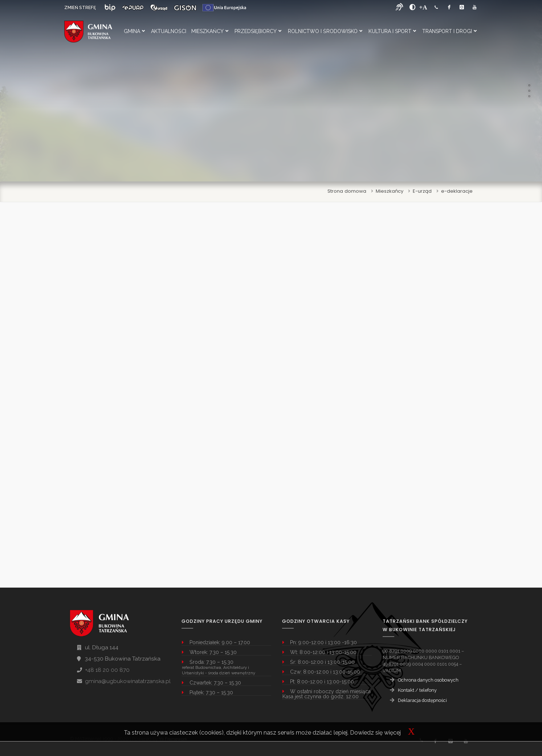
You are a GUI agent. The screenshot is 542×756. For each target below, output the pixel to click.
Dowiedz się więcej (375, 733)
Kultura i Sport (392, 31)
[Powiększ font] (423, 7)
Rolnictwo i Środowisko (325, 31)
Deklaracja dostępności (422, 700)
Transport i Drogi (449, 31)
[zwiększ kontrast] (413, 7)
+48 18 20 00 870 (107, 670)
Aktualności (169, 31)
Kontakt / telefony (417, 690)
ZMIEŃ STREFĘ (80, 8)
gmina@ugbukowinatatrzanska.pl (128, 681)
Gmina (134, 31)
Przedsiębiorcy (258, 31)
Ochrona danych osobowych (428, 680)
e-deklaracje (457, 191)
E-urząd (422, 191)
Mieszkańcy (210, 31)
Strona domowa (347, 191)
